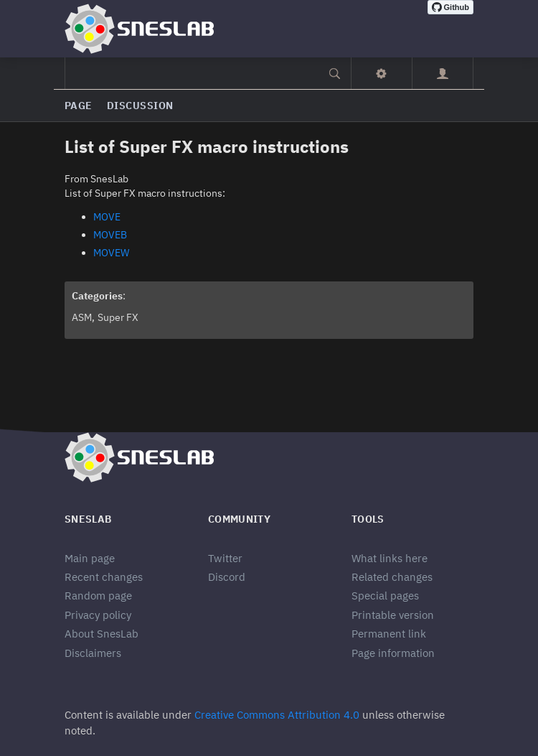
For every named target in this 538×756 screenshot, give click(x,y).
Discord (227, 577)
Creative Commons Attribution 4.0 (277, 715)
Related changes (392, 577)
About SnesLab (102, 634)
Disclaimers (93, 653)
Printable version (393, 615)
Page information (393, 653)
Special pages (385, 596)
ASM (82, 317)
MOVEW (111, 253)
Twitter (225, 558)
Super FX (118, 317)
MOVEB (110, 235)
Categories (97, 296)
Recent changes (104, 577)
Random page (98, 596)
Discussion (140, 106)
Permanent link (389, 634)
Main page (90, 558)
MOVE (107, 217)
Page (79, 106)
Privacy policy (98, 615)
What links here (390, 558)
